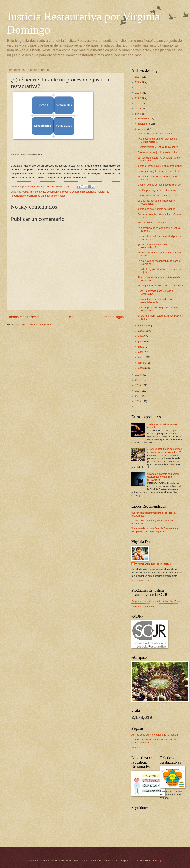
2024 (138, 88)
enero (142, 368)
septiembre (145, 325)
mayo (142, 347)
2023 (138, 93)
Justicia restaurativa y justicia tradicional (160, 166)
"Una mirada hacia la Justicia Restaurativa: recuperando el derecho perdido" (155, 530)
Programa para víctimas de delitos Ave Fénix (156, 601)
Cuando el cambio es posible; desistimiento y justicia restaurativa (163, 477)
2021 (138, 103)
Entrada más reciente (23, 317)
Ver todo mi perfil (141, 580)
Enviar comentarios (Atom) (37, 325)
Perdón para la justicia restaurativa (157, 190)
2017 (138, 380)
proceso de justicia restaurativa (79, 192)
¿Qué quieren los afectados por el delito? (160, 286)
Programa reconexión (143, 606)
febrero (142, 363)
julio (141, 336)
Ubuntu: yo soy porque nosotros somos (159, 185)
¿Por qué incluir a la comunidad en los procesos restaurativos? (165, 450)
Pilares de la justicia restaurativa (155, 134)
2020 (138, 109)
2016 (138, 385)
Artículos (136, 747)
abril (141, 352)
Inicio (69, 317)
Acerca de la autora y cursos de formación (155, 735)
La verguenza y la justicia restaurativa (158, 171)
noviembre (144, 124)
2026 (138, 77)
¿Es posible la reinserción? (152, 223)
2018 (138, 375)
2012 (138, 407)
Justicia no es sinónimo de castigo (156, 209)
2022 (138, 98)
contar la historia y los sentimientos (42, 192)
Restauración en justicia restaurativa (158, 152)
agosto (142, 331)
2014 (138, 396)
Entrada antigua (112, 317)
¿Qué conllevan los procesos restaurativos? (154, 246)
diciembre (144, 118)
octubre (143, 129)
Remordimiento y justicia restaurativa (158, 147)
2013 (138, 401)
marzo (142, 357)
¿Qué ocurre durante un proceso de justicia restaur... (157, 140)
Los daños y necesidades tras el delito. (159, 195)
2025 (138, 82)
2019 (138, 114)
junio (141, 341)
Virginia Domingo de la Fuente (153, 564)
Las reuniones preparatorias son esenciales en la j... (155, 301)
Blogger (159, 860)
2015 (138, 391)
